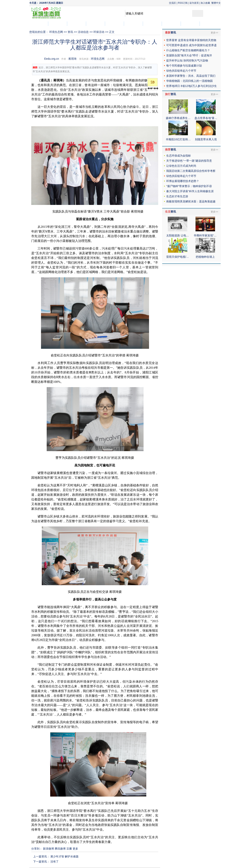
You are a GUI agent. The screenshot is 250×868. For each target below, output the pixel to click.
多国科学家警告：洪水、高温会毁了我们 (191, 76)
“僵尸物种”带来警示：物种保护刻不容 (189, 186)
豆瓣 (69, 849)
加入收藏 (205, 3)
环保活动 (99, 32)
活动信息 (83, 32)
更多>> (214, 33)
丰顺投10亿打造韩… (178, 139)
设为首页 (194, 3)
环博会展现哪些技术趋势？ (183, 181)
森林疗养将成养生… (178, 118)
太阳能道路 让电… (178, 235)
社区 (209, 24)
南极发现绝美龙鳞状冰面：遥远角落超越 (191, 201)
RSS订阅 (183, 3)
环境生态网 (56, 32)
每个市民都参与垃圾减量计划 (184, 66)
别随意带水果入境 (206, 139)
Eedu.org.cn (52, 59)
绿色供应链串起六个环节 (181, 71)
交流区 (172, 3)
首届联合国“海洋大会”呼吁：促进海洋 (189, 55)
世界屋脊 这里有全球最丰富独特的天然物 (191, 40)
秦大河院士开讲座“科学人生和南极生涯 (190, 191)
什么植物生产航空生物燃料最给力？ (188, 50)
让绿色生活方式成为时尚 (181, 166)
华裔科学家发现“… (205, 235)
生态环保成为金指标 (179, 156)
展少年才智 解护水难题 (64, 856)
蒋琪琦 (72, 59)
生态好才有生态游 (177, 196)
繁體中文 (216, 3)
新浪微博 (48, 849)
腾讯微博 (60, 849)
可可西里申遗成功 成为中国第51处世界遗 (191, 45)
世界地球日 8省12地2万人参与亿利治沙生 (192, 86)
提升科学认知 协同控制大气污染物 (187, 60)
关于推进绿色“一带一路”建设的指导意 (189, 161)
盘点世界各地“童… (206, 118)
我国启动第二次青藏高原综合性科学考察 (191, 171)
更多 (75, 849)
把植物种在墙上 (205, 257)
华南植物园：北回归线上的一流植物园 (189, 81)
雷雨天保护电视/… (178, 257)
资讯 (70, 32)
